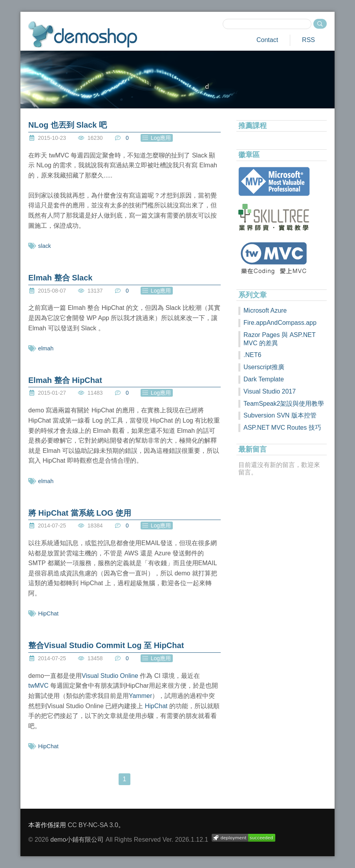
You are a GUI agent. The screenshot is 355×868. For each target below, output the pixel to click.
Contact (267, 40)
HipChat (48, 613)
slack (45, 246)
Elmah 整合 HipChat (65, 380)
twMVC (38, 686)
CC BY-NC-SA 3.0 (93, 825)
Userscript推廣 (264, 367)
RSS (308, 40)
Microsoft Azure (265, 310)
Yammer (140, 696)
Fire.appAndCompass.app (280, 323)
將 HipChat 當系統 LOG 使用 (80, 513)
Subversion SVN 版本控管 (280, 415)
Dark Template (264, 379)
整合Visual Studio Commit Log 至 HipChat (106, 645)
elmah (46, 348)
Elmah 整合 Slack (60, 278)
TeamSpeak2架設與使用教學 (284, 404)
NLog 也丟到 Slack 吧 (68, 125)
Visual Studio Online (110, 676)
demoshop (83, 34)
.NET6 (252, 355)
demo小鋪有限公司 (77, 840)
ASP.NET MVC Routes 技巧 (282, 428)
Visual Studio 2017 (270, 391)
